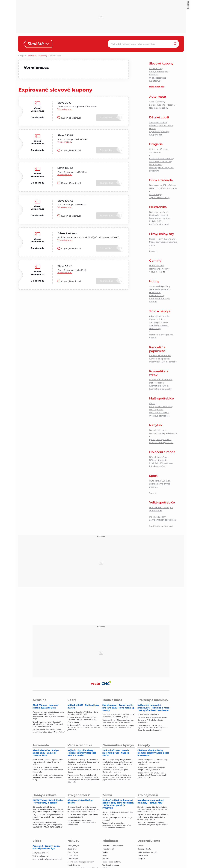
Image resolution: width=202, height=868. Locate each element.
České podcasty (144, 849)
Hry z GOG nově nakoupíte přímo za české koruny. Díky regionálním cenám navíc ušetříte (153, 817)
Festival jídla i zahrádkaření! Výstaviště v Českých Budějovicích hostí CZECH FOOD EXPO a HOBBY (48, 825)
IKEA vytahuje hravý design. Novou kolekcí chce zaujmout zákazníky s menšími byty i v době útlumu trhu (117, 762)
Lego (105, 855)
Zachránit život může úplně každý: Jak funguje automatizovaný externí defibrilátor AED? (153, 809)
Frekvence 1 (143, 855)
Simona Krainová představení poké (47, 859)
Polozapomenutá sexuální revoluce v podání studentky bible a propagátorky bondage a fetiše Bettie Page (49, 715)
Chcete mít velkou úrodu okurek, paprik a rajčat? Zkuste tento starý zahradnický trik (152, 775)
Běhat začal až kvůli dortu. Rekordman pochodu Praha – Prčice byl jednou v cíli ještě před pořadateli (48, 809)
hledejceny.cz (73, 846)
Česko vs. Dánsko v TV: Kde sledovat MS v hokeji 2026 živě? (83, 713)
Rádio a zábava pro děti (147, 852)
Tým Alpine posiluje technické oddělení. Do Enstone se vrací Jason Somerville (48, 770)
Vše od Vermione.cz (38, 110)
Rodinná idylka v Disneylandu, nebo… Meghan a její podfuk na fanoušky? (118, 721)
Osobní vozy (73, 852)
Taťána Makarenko (40, 856)
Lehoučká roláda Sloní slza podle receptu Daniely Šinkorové (151, 768)
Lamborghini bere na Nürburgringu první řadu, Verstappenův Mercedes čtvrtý (48, 777)
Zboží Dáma (73, 855)
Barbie (105, 852)
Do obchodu (38, 117)
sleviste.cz (32, 56)
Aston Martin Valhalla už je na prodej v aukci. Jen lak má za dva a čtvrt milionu (48, 762)
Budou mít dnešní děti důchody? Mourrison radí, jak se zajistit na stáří (153, 824)
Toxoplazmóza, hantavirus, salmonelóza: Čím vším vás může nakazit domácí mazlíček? (117, 825)
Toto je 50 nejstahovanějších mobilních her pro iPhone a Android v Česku (84, 770)
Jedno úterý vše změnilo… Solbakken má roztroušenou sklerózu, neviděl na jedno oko (84, 727)
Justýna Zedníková (40, 853)
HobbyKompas (74, 865)
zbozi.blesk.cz (73, 859)
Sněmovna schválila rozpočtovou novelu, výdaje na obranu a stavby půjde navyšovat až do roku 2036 (117, 777)
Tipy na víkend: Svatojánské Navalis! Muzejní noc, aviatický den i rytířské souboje (48, 817)
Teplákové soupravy (111, 865)
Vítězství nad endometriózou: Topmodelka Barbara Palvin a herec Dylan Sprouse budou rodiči (152, 728)
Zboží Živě (72, 849)
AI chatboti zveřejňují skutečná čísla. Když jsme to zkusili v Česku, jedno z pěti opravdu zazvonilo (83, 762)
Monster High (108, 849)
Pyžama (106, 859)
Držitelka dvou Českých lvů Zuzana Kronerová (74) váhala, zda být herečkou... (152, 720)
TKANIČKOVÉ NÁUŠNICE (148, 715)
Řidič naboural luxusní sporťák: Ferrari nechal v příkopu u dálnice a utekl (118, 727)
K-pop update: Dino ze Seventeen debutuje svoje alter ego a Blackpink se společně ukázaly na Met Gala (83, 809)
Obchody (43, 56)
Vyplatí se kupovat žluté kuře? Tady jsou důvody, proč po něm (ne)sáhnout (152, 762)
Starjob (140, 846)
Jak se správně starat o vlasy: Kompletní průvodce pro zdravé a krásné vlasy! (82, 823)
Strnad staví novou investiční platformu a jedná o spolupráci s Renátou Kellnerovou (116, 770)
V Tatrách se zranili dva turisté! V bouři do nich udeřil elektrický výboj (118, 716)
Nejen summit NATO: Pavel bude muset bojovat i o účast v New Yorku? (49, 731)
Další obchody (157, 87)
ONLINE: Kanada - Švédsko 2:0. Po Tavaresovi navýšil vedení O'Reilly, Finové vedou (82, 720)
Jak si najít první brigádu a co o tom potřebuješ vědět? (83, 816)
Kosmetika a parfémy (112, 862)
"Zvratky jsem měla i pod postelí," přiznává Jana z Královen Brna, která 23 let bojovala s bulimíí (48, 724)
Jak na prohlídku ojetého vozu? (81, 862)
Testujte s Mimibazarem (113, 846)
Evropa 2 (141, 859)
